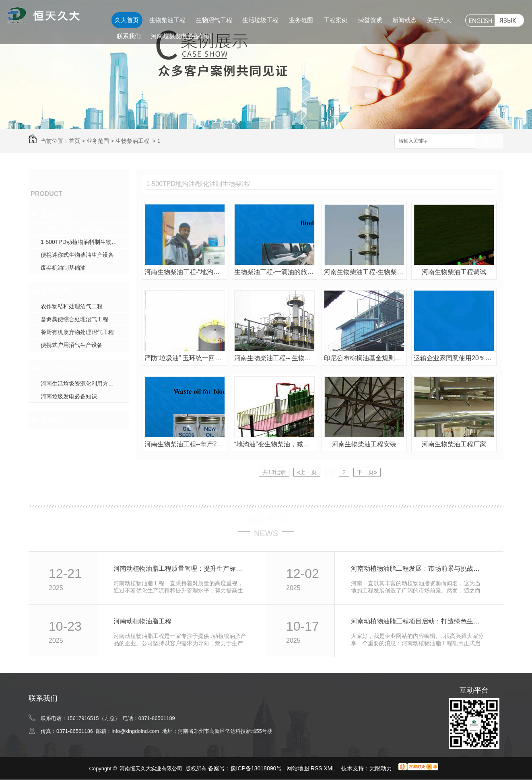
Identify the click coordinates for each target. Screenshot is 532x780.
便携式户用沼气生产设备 (72, 345)
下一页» (367, 472)
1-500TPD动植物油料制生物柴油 (82, 242)
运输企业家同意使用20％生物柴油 (454, 358)
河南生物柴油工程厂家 (454, 444)
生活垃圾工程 (260, 20)
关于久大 (439, 20)
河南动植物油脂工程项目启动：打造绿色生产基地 (418, 621)
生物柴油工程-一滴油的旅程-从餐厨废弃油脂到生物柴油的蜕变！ (274, 272)
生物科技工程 (62, 420)
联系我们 (129, 36)
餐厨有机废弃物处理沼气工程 (77, 332)
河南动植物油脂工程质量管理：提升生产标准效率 (181, 568)
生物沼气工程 (214, 20)
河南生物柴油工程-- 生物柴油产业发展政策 (274, 358)
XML (330, 768)
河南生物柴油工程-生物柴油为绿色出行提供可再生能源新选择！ (364, 272)
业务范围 (301, 20)
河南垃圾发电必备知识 (181, 36)
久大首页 (127, 20)
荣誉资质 (370, 20)
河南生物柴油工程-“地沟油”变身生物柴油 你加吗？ (185, 272)
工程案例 (336, 20)
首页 (74, 141)
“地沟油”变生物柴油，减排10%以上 (274, 444)
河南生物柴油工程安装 (364, 444)
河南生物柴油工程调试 (454, 272)
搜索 (489, 141)
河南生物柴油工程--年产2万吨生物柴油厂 (185, 444)
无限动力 (381, 768)
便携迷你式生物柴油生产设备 (77, 255)
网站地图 (298, 768)
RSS (317, 768)
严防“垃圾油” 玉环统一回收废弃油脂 (185, 358)
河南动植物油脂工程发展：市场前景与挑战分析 (418, 568)
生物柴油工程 (167, 20)
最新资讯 (266, 519)
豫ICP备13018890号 (256, 768)
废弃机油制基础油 (63, 268)
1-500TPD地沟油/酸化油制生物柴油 (85, 229)
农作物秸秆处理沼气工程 (72, 306)
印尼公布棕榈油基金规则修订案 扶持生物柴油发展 (364, 358)
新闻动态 (404, 20)
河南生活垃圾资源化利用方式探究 (83, 384)
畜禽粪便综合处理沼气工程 (74, 319)
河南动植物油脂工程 (142, 621)
